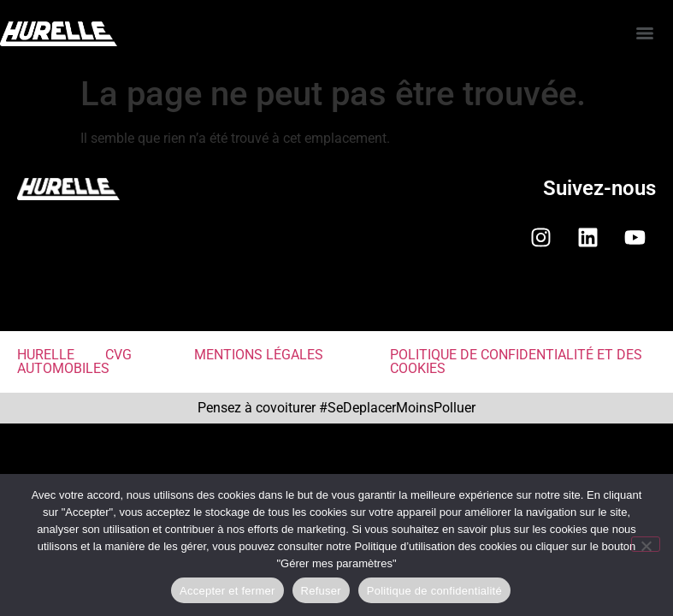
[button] (336, 303)
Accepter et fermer (227, 591)
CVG (118, 355)
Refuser (321, 591)
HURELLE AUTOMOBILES (63, 361)
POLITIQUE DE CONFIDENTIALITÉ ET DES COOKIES (516, 361)
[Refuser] (646, 544)
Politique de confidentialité (434, 591)
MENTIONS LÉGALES (259, 355)
